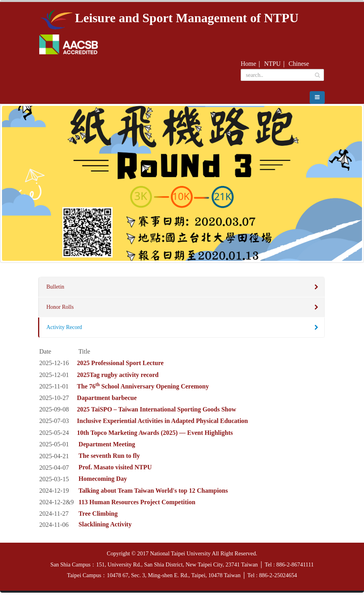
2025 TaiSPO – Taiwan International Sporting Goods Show (156, 412)
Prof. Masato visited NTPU (115, 470)
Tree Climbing (98, 516)
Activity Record (64, 330)
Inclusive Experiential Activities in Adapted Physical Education (162, 423)
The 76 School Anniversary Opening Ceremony (143, 389)
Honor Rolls (60, 309)
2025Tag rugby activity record (118, 377)
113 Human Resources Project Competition (137, 504)
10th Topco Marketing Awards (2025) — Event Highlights (155, 435)
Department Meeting (107, 447)
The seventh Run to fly (109, 458)
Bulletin (55, 289)
